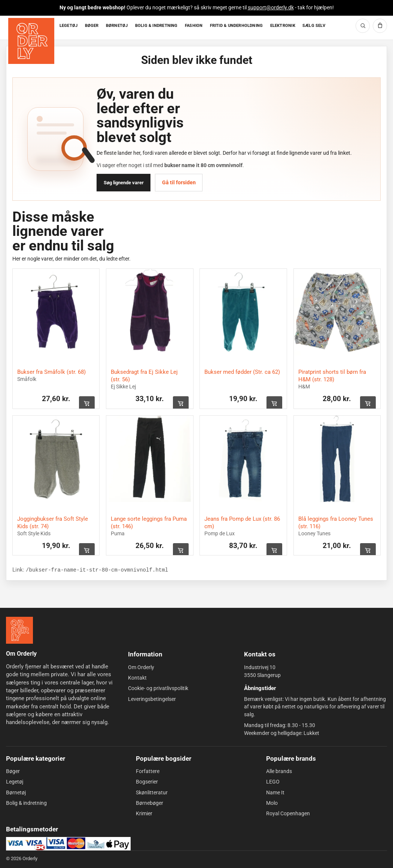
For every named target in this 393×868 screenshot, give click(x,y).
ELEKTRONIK (283, 26)
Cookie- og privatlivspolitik (158, 688)
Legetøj (15, 782)
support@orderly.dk (271, 7)
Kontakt (137, 678)
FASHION (194, 26)
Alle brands (279, 771)
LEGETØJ (69, 26)
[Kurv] (380, 26)
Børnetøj (16, 792)
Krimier (144, 813)
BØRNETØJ (117, 26)
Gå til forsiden (179, 182)
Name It (275, 792)
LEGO (273, 782)
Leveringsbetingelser (152, 699)
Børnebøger (150, 803)
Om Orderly (141, 667)
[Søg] (363, 26)
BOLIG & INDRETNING (156, 26)
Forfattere (148, 771)
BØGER (92, 26)
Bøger (13, 771)
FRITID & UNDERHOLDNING (237, 26)
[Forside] (32, 28)
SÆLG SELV (314, 26)
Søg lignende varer (124, 183)
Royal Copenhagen (288, 813)
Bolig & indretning (26, 803)
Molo (272, 803)
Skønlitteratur (152, 792)
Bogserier (147, 782)
